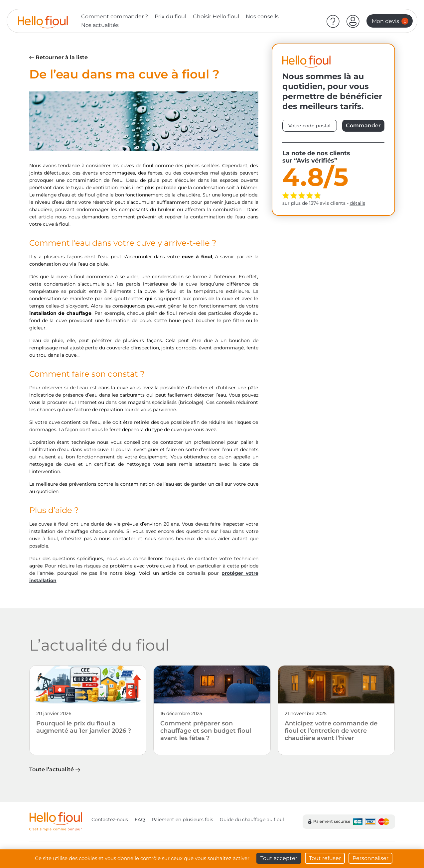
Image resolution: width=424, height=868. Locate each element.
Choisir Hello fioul (216, 16)
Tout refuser (325, 858)
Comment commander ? (115, 16)
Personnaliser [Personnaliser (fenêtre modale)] (370, 858)
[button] (353, 21)
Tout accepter (279, 858)
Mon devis (390, 21)
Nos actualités (100, 25)
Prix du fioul (170, 16)
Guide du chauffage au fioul (252, 819)
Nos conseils (262, 16)
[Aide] (333, 21)
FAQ (140, 819)
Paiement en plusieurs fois (182, 819)
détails (357, 203)
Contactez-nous (110, 819)
